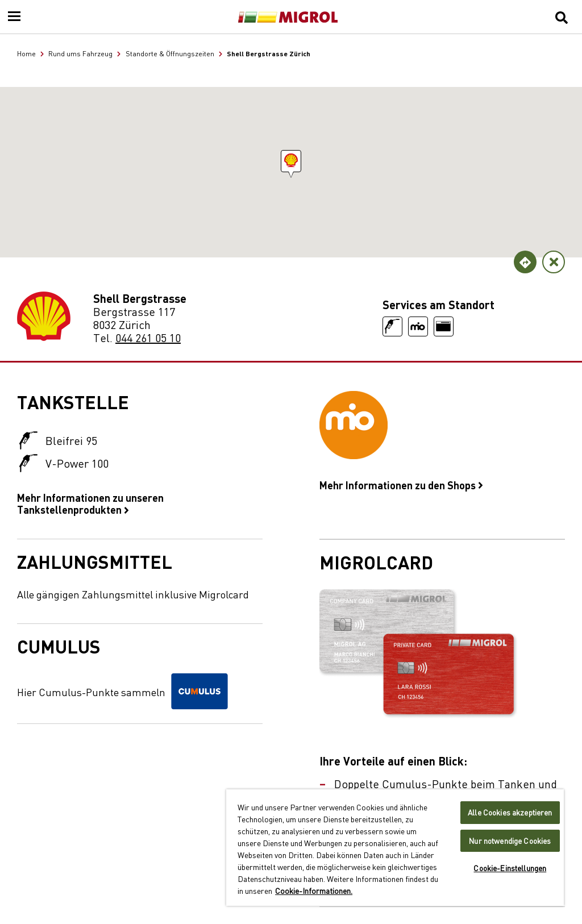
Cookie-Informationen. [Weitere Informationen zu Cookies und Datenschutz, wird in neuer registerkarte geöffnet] (314, 890)
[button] (291, 161)
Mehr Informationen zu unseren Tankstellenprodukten (90, 503)
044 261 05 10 (148, 337)
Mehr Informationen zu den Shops (401, 485)
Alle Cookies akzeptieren (510, 812)
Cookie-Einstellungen (510, 868)
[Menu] (14, 17)
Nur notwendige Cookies (510, 841)
